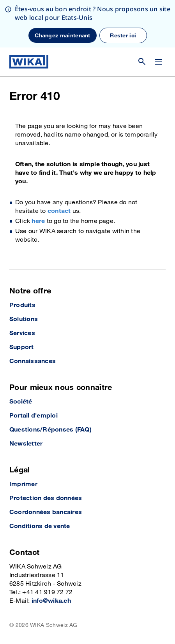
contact (59, 211)
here (38, 221)
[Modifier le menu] (158, 62)
